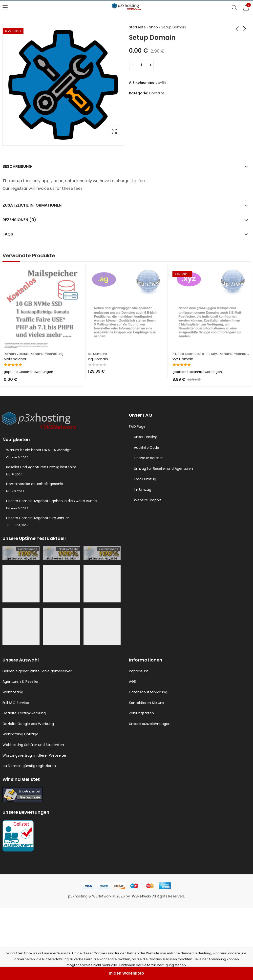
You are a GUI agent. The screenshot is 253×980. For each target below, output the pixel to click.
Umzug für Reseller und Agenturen (163, 469)
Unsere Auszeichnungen (150, 724)
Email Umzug (145, 479)
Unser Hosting (146, 437)
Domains (157, 93)
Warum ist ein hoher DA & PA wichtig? (39, 450)
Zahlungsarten (141, 713)
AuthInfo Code (147, 447)
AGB (132, 682)
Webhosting (54, 354)
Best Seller (185, 354)
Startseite (137, 27)
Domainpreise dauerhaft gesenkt (35, 484)
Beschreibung (17, 166)
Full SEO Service (16, 703)
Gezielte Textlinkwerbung (24, 713)
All (90, 354)
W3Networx (142, 896)
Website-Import (148, 500)
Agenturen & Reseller (21, 682)
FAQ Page (137, 426)
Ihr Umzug (143, 490)
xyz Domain (183, 359)
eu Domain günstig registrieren (29, 766)
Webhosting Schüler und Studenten (33, 745)
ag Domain (98, 359)
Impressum (139, 671)
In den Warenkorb (127, 973)
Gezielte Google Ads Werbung (28, 724)
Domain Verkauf (16, 354)
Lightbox (114, 131)
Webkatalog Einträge (20, 734)
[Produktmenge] (141, 65)
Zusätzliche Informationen (32, 205)
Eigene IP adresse (149, 458)
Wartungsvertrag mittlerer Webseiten (35, 755)
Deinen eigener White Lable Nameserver (37, 671)
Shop (154, 27)
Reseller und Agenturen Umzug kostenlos (41, 467)
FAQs (8, 234)
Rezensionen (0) (19, 220)
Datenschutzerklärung (148, 692)
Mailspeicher (15, 359)
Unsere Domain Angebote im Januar (38, 518)
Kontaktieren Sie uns (147, 703)
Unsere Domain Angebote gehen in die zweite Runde (52, 501)
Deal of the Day (206, 354)
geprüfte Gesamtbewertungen (28, 372)
